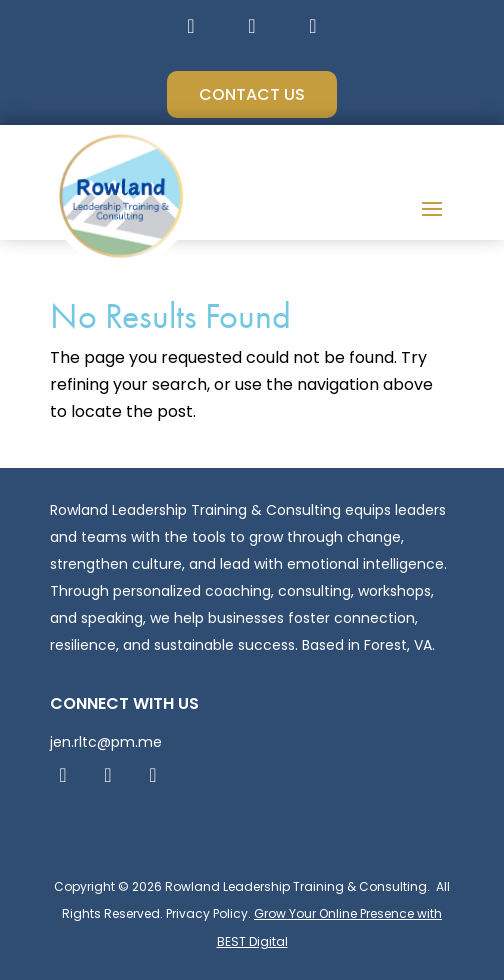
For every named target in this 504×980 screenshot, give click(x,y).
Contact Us (252, 94)
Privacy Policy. (208, 913)
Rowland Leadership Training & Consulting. (296, 886)
